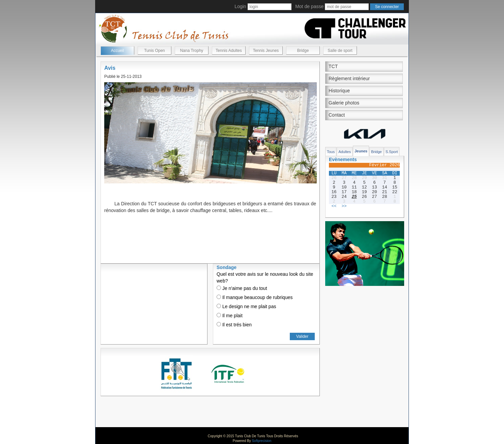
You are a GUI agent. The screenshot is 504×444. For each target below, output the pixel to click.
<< (334, 206)
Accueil (118, 51)
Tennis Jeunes (266, 51)
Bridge (303, 51)
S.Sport (392, 152)
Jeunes (361, 151)
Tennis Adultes (229, 51)
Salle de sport (340, 51)
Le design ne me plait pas (246, 306)
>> (344, 206)
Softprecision (261, 441)
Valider (302, 336)
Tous (331, 152)
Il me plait (230, 316)
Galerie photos (344, 103)
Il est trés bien (234, 325)
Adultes (345, 152)
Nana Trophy (192, 51)
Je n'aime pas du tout (242, 288)
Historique (339, 91)
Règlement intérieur (349, 79)
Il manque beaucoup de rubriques (255, 297)
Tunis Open (155, 51)
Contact (337, 115)
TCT (333, 66)
